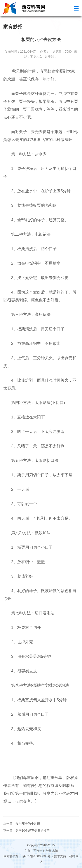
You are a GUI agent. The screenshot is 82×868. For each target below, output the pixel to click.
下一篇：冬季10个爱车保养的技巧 (26, 831)
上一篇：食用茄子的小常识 (22, 824)
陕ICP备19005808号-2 (38, 856)
